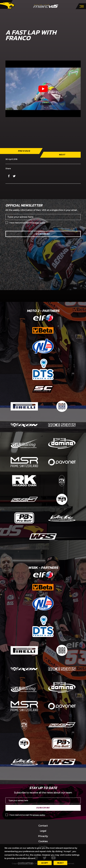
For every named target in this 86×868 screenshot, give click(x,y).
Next (62, 155)
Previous (24, 151)
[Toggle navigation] (82, 6)
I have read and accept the (27, 223)
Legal (43, 831)
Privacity (43, 836)
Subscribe (43, 234)
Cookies (43, 841)
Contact (43, 826)
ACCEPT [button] (45, 863)
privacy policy (39, 223)
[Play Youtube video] (43, 89)
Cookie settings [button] (26, 863)
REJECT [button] (60, 863)
